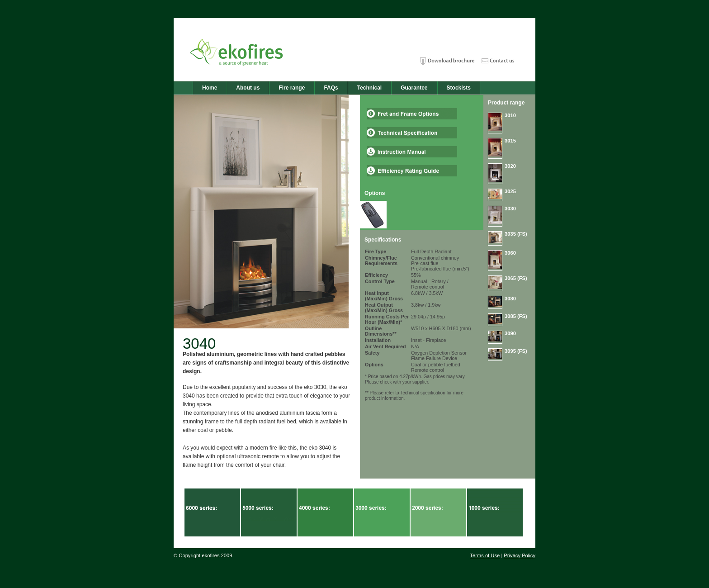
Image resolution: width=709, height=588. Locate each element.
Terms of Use (485, 555)
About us (248, 88)
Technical (369, 88)
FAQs (331, 88)
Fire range (292, 88)
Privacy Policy (520, 555)
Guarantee (414, 88)
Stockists (459, 88)
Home (210, 88)
